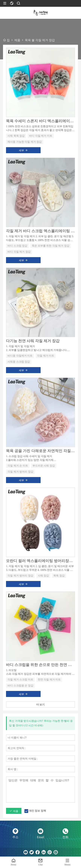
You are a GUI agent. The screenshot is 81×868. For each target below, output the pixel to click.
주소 (15, 837)
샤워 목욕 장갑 (16, 136)
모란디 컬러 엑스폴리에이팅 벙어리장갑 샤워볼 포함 (40, 561)
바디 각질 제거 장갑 (19, 252)
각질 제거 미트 (46, 356)
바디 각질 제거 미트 (41, 136)
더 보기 (41, 704)
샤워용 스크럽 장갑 (19, 362)
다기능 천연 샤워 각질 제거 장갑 (33, 341)
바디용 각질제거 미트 (20, 356)
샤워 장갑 (43, 576)
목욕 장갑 (59, 576)
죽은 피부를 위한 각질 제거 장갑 (51, 246)
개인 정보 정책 (37, 811)
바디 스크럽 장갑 (17, 246)
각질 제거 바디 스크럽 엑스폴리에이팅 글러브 (40, 231)
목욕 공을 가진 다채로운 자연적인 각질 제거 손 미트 (40, 451)
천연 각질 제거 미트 (49, 680)
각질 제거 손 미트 (18, 466)
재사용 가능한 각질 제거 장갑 (25, 142)
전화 (65, 837)
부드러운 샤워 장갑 (44, 466)
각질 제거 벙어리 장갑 (20, 472)
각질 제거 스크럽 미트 (20, 680)
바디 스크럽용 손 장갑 (20, 686)
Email (40, 837)
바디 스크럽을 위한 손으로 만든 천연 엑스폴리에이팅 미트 (40, 665)
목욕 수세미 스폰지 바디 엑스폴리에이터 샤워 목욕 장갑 (40, 121)
